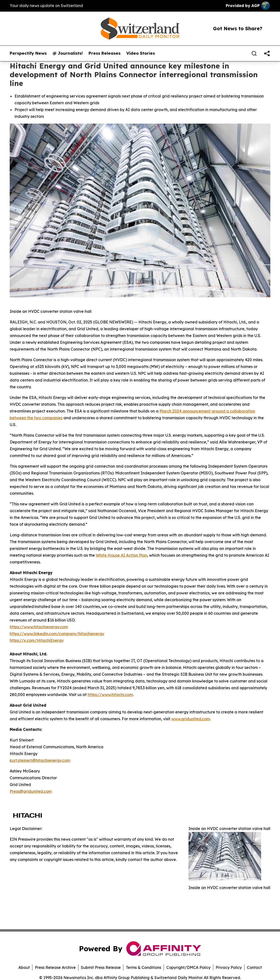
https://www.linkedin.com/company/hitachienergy (57, 634)
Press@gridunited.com (31, 791)
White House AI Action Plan (121, 555)
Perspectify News (28, 53)
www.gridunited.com (191, 719)
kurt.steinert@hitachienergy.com (40, 760)
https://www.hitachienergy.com (39, 627)
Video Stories (141, 53)
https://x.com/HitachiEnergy (37, 640)
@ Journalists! (68, 53)
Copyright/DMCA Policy (188, 967)
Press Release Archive (55, 967)
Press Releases (105, 53)
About (24, 967)
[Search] (254, 53)
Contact (254, 967)
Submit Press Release (101, 967)
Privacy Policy (229, 967)
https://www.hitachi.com (110, 695)
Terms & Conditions (144, 967)
